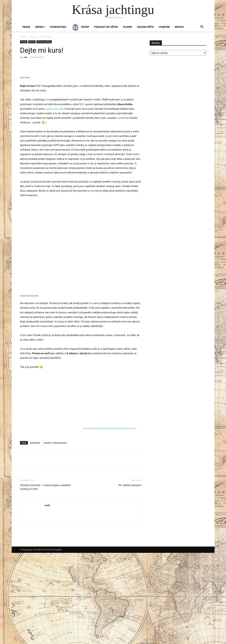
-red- (25, 57)
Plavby (32, 37)
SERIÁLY (40, 27)
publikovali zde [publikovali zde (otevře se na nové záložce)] (54, 200)
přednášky (35, 534)
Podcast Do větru (106, 27)
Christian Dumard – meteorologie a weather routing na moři (45, 578)
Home (23, 37)
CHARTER (164, 27)
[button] (202, 27)
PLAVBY (128, 27)
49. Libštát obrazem (130, 576)
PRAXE (26, 27)
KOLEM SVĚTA (145, 27)
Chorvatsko (58, 27)
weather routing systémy (55, 534)
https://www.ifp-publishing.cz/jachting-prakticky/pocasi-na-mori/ (110, 520)
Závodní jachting (44, 42)
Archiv (179, 27)
